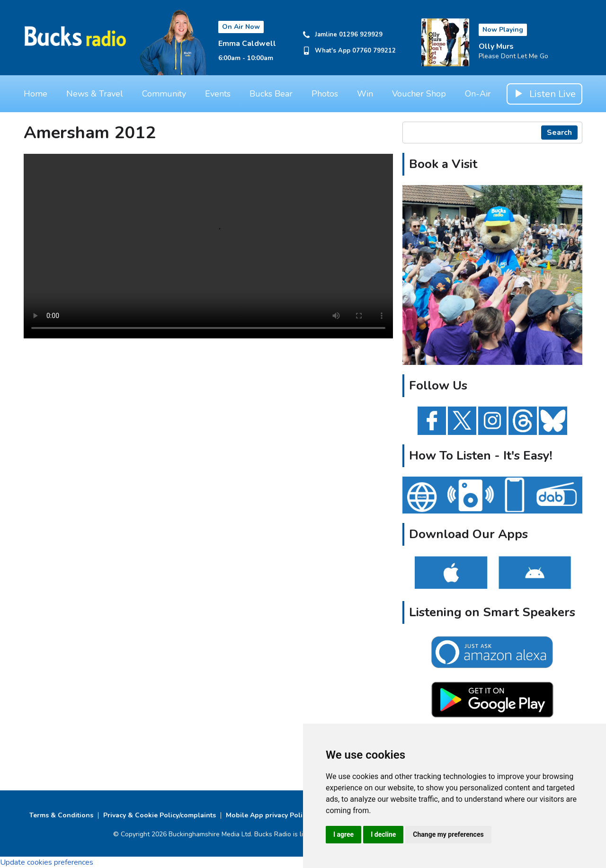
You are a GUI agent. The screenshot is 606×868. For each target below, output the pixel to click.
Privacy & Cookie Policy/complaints (160, 815)
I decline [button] (383, 834)
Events (218, 94)
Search (559, 133)
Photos (325, 94)
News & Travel (95, 94)
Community (164, 94)
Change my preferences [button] (448, 834)
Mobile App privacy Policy (267, 815)
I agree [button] (343, 834)
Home (36, 94)
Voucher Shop (419, 94)
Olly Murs (496, 46)
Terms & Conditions (61, 815)
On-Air (478, 94)
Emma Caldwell (247, 44)
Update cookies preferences (47, 862)
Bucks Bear (271, 94)
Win (365, 94)
